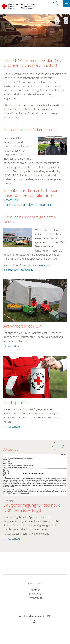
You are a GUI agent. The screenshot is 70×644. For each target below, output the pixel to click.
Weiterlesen (15, 346)
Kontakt (35, 590)
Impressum (35, 594)
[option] (35, 30)
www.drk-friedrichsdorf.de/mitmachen (28, 202)
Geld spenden (16, 403)
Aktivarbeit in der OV (22, 326)
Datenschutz (35, 598)
